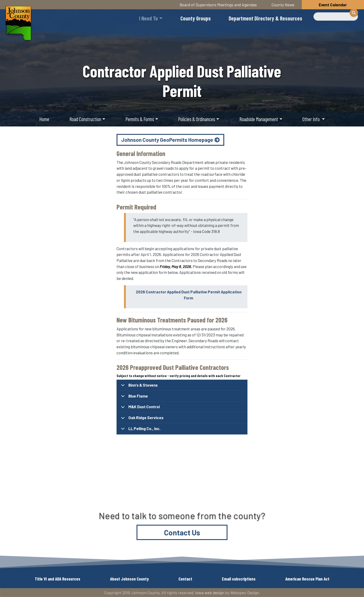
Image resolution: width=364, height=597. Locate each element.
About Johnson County (129, 579)
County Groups (196, 18)
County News (283, 5)
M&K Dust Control (140, 408)
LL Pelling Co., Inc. (140, 430)
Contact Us (182, 532)
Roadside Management (259, 119)
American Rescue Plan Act (307, 579)
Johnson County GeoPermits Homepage (167, 140)
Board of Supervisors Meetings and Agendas (218, 5)
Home (44, 119)
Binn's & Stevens (138, 387)
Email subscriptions (239, 579)
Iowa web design (210, 593)
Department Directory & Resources (265, 18)
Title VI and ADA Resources (58, 579)
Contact (185, 579)
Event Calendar (333, 5)
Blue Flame (134, 398)
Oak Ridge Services (141, 419)
